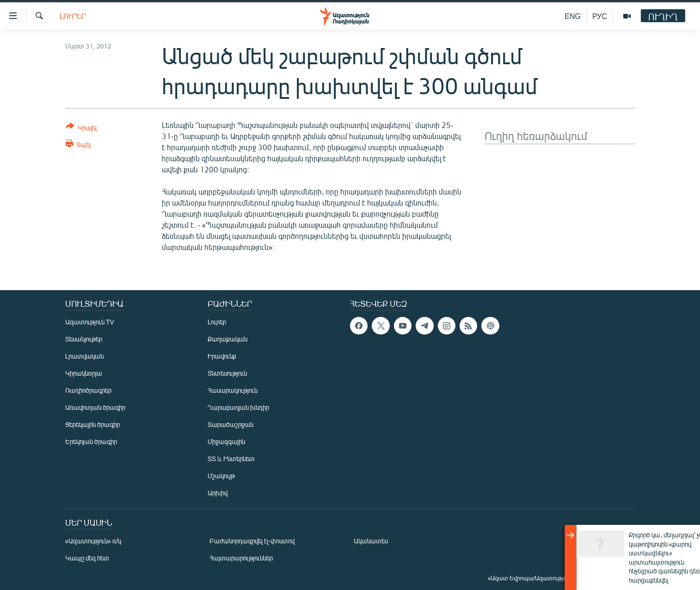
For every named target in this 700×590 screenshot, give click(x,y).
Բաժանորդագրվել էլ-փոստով (252, 541)
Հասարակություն (233, 390)
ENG (573, 16)
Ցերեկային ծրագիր (92, 424)
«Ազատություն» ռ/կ (93, 541)
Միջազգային (226, 441)
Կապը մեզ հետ (87, 558)
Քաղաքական (227, 339)
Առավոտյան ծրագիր (95, 407)
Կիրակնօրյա (84, 373)
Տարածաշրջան (230, 424)
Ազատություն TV (90, 322)
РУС (600, 16)
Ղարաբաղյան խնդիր (238, 407)
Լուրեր (73, 16)
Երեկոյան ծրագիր (91, 441)
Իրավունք (222, 356)
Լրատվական (84, 356)
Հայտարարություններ (241, 558)
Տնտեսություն (227, 373)
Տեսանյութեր (84, 339)
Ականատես (371, 541)
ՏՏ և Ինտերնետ (231, 459)
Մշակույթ (221, 476)
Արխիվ (218, 493)
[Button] (81, 129)
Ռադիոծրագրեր (88, 390)
